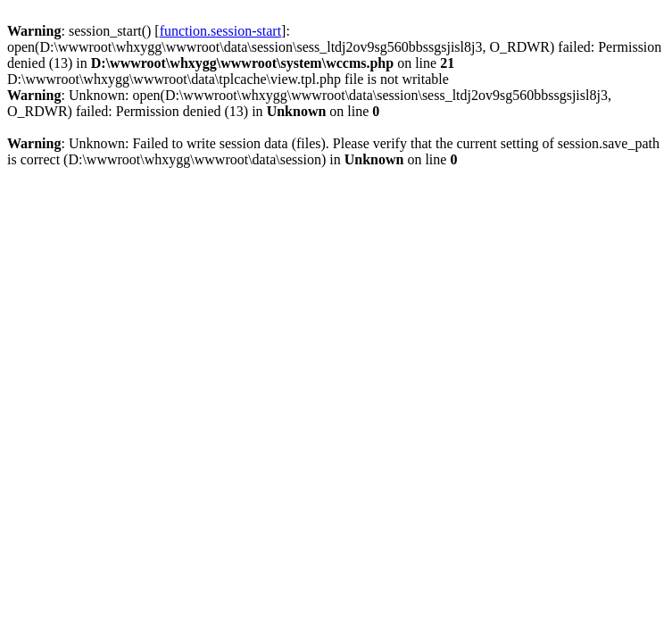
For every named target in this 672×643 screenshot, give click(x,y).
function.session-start (220, 31)
